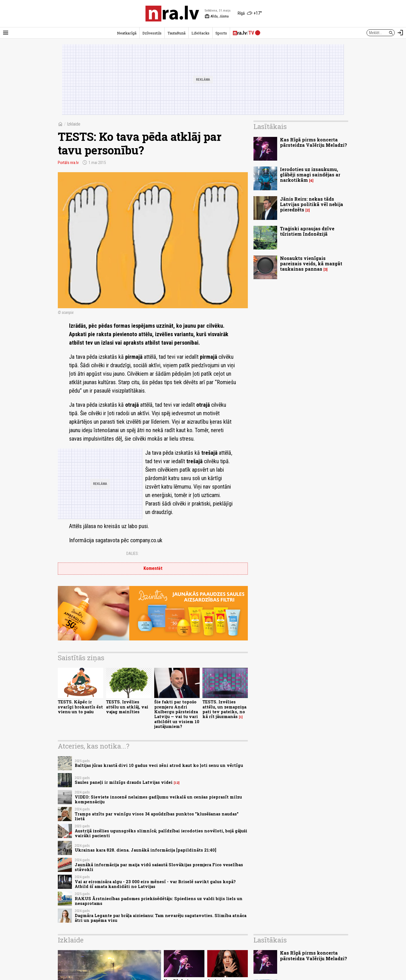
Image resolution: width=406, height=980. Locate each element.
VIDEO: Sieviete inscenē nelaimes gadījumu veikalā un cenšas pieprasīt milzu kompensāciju (158, 799)
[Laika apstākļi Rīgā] (250, 14)
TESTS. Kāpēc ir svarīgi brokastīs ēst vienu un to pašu (80, 707)
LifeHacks (200, 33)
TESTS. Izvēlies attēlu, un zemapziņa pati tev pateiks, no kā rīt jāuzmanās (224, 709)
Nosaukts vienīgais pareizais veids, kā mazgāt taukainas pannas (311, 263)
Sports (221, 33)
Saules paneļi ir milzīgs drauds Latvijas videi (124, 782)
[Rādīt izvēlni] (6, 33)
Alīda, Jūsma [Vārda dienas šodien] (217, 16)
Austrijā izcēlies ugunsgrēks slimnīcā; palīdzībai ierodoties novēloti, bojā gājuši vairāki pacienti (161, 833)
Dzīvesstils (152, 33)
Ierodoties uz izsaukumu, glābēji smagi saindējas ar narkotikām (310, 175)
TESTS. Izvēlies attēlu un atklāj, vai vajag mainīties (127, 707)
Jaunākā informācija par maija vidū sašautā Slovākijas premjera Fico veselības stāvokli (159, 867)
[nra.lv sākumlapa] (172, 14)
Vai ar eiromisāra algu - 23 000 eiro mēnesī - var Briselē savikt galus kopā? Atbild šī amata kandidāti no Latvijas (155, 884)
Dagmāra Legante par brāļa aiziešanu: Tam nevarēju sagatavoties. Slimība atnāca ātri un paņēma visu (161, 918)
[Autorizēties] (400, 33)
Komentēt (153, 568)
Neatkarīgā (127, 33)
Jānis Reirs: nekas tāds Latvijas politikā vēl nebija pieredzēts (312, 204)
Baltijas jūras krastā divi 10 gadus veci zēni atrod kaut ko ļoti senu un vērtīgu (159, 765)
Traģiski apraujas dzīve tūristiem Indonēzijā (307, 231)
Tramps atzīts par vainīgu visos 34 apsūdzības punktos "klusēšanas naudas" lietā (157, 816)
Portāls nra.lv (68, 163)
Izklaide (74, 124)
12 (177, 783)
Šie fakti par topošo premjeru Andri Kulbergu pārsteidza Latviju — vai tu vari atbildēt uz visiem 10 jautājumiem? (177, 714)
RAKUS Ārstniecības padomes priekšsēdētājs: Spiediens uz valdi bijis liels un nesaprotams (159, 901)
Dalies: (133, 554)
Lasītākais (270, 126)
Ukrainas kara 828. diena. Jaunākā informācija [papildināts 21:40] (145, 850)
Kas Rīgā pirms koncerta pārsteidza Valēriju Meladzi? (314, 142)
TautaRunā (176, 33)
